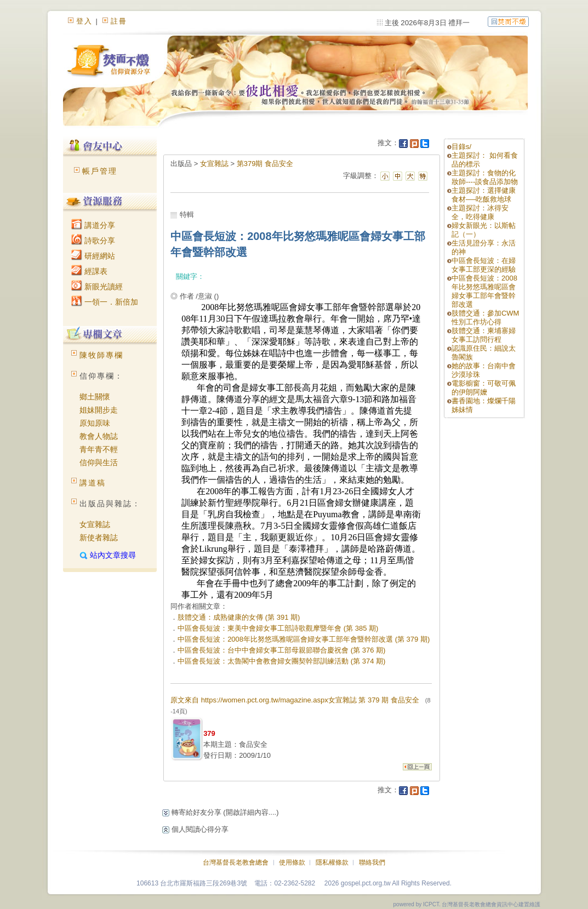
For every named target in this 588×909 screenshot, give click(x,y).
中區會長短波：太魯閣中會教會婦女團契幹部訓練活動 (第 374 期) (281, 661)
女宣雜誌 (95, 524)
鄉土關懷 (95, 397)
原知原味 (95, 423)
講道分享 (93, 225)
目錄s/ (461, 147)
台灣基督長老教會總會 (236, 862)
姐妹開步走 (99, 410)
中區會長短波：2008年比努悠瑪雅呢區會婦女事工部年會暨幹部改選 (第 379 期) (304, 639)
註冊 (119, 21)
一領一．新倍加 (105, 302)
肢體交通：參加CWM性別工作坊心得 (486, 318)
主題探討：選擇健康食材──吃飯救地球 (484, 195)
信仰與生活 (99, 462)
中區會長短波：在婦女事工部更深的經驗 (484, 265)
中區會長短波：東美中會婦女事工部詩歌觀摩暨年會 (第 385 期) (278, 628)
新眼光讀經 (97, 287)
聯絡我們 (372, 862)
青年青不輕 (99, 449)
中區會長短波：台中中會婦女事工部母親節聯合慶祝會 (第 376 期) (281, 650)
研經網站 (93, 256)
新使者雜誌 (99, 538)
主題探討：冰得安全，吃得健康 (480, 212)
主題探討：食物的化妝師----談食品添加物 (485, 177)
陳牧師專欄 (101, 355)
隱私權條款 (332, 862)
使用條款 (292, 862)
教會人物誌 (99, 436)
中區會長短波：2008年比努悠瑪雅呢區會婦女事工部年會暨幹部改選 (484, 291)
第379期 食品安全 (265, 164)
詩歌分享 (93, 241)
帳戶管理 (100, 171)
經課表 (89, 271)
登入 (84, 21)
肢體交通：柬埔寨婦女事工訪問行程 (484, 335)
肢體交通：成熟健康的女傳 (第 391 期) (239, 617)
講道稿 (93, 483)
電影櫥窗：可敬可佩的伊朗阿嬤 (484, 388)
